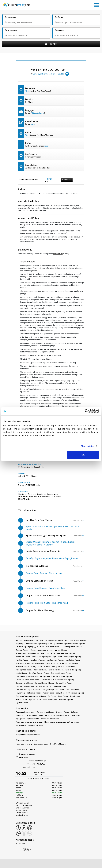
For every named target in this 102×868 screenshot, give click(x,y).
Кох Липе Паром (23, 663)
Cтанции (59, 712)
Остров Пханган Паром (44, 683)
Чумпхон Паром (23, 703)
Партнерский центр (24, 744)
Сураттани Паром (39, 696)
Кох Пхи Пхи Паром (52, 667)
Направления (30, 712)
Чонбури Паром (65, 699)
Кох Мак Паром (38, 663)
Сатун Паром (61, 693)
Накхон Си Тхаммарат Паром (28, 680)
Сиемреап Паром (76, 693)
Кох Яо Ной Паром (56, 670)
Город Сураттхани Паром (72, 647)
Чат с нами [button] (22, 757)
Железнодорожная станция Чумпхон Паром (48, 650)
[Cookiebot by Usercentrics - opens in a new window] (87, 411)
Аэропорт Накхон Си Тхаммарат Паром (47, 640)
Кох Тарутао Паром (24, 670)
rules (33, 124)
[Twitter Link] (24, 828)
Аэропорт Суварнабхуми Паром (29, 643)
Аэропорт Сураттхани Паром (56, 643)
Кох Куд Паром (22, 660)
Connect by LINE (26, 767)
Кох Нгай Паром (23, 667)
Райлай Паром (35, 693)
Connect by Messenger (31, 761)
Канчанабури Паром (65, 653)
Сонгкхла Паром (23, 696)
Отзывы (40, 715)
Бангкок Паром (22, 647)
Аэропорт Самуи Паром (75, 640)
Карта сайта (21, 725)
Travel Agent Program (59, 744)
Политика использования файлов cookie (62, 722)
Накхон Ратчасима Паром (60, 676)
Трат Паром (75, 696)
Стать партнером (41, 744)
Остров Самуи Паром (25, 686)
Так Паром (52, 696)
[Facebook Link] (18, 828)
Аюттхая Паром (77, 643)
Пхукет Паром (22, 693)
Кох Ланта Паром (37, 660)
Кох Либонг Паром (73, 660)
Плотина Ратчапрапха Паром (28, 690)
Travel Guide (76, 715)
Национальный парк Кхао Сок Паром (57, 680)
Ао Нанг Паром (22, 640)
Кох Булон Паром (39, 657)
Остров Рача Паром (64, 683)
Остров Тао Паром (43, 686)
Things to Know (38, 113)
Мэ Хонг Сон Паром (40, 676)
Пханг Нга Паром (73, 690)
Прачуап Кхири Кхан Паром (53, 690)
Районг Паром (49, 693)
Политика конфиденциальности (29, 722)
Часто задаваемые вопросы (57, 715)
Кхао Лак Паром (35, 673)
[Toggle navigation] (97, 5)
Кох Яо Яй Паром (73, 670)
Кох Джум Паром (55, 657)
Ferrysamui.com (22, 735)
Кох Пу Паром (37, 667)
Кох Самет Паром (69, 667)
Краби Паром (22, 673)
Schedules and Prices (46, 712)
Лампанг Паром (50, 673)
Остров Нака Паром (25, 683)
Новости (20, 715)
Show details (87, 446)
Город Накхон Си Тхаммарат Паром (45, 647)
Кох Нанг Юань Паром (69, 663)
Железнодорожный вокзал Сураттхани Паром (36, 653)
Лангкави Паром (23, 676)
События (74, 712)
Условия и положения (50, 719)
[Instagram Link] (30, 828)
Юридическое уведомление (28, 719)
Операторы (30, 715)
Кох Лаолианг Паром (55, 660)
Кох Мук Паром (52, 663)
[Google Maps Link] (18, 833)
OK (83, 455)
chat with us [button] (58, 254)
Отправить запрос (25, 754)
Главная (19, 712)
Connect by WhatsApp (31, 764)
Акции (67, 712)
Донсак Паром (22, 650)
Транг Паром (63, 696)
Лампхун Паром (65, 673)
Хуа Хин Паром (35, 699)
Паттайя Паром (59, 686)
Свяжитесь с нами (35, 725)
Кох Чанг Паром (40, 670)
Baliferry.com (35, 735)
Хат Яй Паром (22, 699)
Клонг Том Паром (23, 657)
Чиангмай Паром (50, 699)
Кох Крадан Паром (72, 657)
